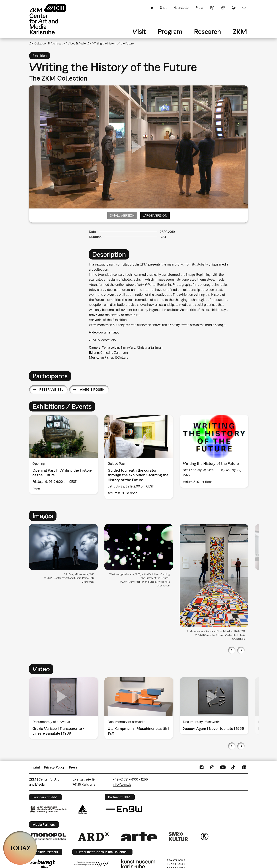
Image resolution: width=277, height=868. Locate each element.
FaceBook (202, 767)
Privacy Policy (54, 767)
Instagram (212, 767)
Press (200, 8)
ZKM (240, 31)
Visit (139, 31)
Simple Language (212, 8)
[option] (64, 455)
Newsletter (182, 8)
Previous (232, 650)
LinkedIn (244, 767)
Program (170, 31)
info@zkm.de (122, 784)
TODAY (20, 848)
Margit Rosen (92, 390)
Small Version (122, 215)
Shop (164, 8)
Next (241, 650)
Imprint (35, 767)
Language (234, 8)
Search (244, 8)
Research (208, 31)
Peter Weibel (51, 390)
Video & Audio (77, 43)
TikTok (234, 767)
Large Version (155, 215)
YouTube (223, 767)
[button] (63, 547)
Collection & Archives (48, 43)
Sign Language (223, 8)
